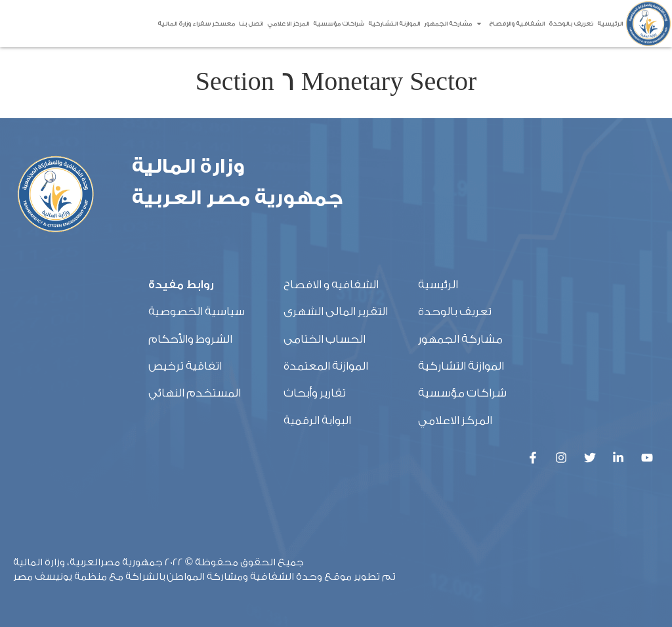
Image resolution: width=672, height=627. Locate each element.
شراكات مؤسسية (339, 24)
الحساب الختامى (325, 339)
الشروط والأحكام (190, 339)
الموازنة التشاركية (394, 24)
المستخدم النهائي (195, 393)
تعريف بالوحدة (571, 24)
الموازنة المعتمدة (326, 366)
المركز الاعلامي (288, 24)
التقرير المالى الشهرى (336, 312)
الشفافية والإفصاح (510, 24)
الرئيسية (610, 24)
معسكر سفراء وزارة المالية (196, 24)
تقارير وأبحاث (315, 393)
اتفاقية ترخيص (185, 366)
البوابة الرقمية (317, 421)
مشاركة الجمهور (448, 24)
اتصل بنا (251, 24)
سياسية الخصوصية (197, 312)
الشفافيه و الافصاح (331, 285)
